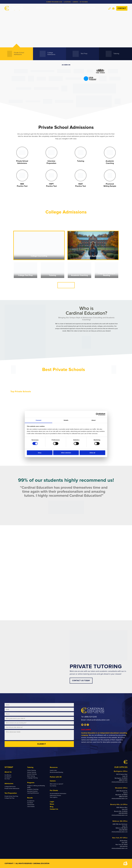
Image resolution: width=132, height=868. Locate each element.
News (52, 804)
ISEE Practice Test (22, 185)
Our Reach (30, 803)
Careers (53, 781)
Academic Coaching (110, 162)
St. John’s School (101, 404)
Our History (53, 786)
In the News (84, 2)
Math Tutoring (31, 776)
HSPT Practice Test (51, 185)
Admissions (9, 783)
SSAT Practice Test (81, 185)
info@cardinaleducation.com (98, 720)
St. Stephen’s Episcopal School (105, 406)
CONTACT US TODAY (81, 681)
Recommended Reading (56, 772)
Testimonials (31, 805)
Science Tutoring (32, 774)
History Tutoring (32, 772)
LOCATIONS (67, 2)
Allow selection (66, 453)
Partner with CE (56, 777)
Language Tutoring (32, 778)
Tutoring (81, 161)
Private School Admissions (22, 162)
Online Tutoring (31, 770)
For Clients (54, 790)
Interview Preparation (51, 162)
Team (113, 8)
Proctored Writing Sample (110, 185)
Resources (54, 767)
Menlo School (43, 409)
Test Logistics (54, 797)
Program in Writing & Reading (107, 274)
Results (30, 798)
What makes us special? (57, 784)
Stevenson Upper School (19, 399)
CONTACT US (66, 285)
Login (52, 802)
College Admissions (10, 787)
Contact (122, 8)
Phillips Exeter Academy (75, 404)
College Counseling (39, 256)
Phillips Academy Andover (76, 401)
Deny (40, 453)
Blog (52, 807)
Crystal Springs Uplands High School (22, 401)
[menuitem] (40, 8)
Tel (109, 8)
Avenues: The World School (76, 406)
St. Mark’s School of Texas (104, 401)
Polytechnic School (45, 401)
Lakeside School (101, 409)
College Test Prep (25, 275)
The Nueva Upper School (19, 406)
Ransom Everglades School (76, 399)
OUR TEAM (22, 609)
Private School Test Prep (11, 796)
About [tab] (93, 420)
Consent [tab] (39, 420)
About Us (8, 772)
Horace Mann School (74, 409)
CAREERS (75, 2)
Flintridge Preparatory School (48, 404)
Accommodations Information (58, 794)
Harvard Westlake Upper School (49, 399)
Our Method (8, 777)
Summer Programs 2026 (54, 2)
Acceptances (31, 801)
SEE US (66, 609)
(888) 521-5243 (91, 717)
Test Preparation (11, 793)
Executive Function (32, 791)
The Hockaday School (102, 399)
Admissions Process (55, 795)
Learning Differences (33, 793)
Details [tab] (66, 420)
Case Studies (31, 807)
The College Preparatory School (21, 409)
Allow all (92, 453)
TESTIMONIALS (110, 609)
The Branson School (45, 406)
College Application (93, 256)
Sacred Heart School (17, 411)
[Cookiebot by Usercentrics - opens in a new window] (97, 414)
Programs (31, 783)
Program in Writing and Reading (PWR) (36, 787)
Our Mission (8, 775)
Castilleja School (16, 404)
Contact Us (54, 809)
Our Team (7, 779)
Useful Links (53, 770)
